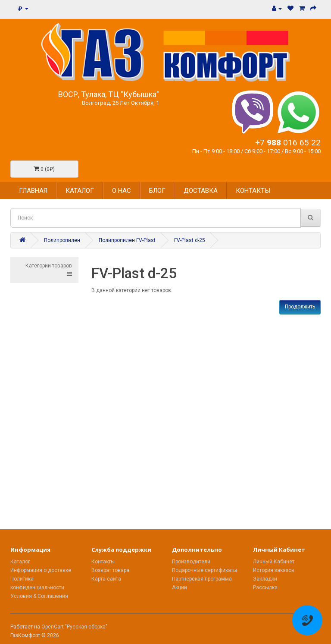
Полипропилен (62, 240)
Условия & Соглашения (39, 596)
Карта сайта (106, 579)
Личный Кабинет (274, 562)
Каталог (20, 562)
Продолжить (300, 307)
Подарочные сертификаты (205, 570)
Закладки (265, 579)
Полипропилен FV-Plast (127, 240)
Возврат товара (110, 570)
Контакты (103, 562)
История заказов (274, 570)
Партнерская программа (202, 579)
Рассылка (265, 587)
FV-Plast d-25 (190, 240)
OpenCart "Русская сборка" (74, 627)
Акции (180, 587)
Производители (191, 562)
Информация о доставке (41, 570)
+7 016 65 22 (288, 143)
